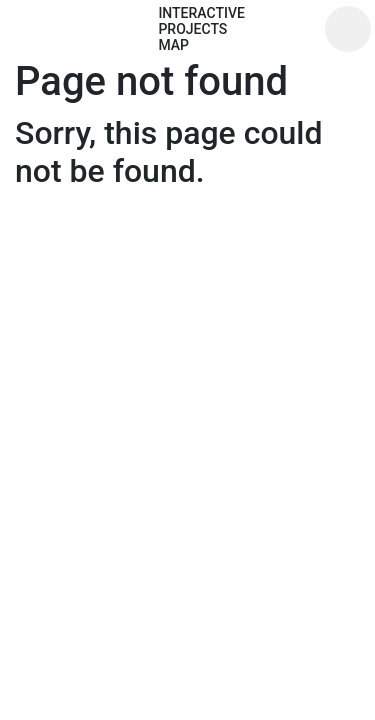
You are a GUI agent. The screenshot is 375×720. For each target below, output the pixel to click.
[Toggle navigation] (348, 29)
